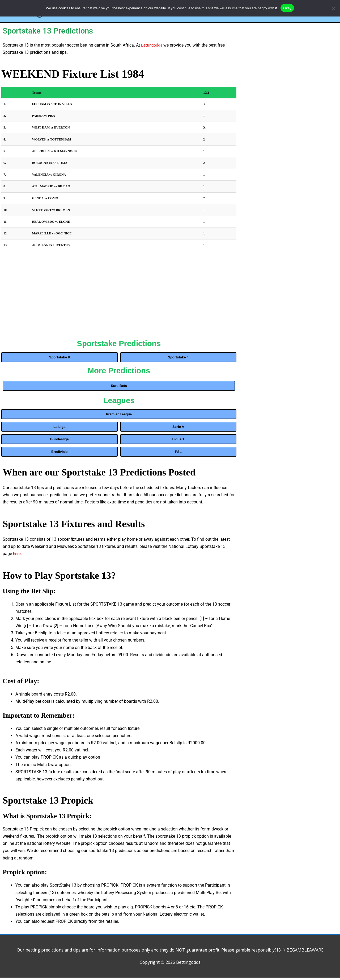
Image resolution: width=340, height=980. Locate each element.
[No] (333, 8)
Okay (287, 8)
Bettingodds (152, 47)
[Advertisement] (119, 299)
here (17, 556)
